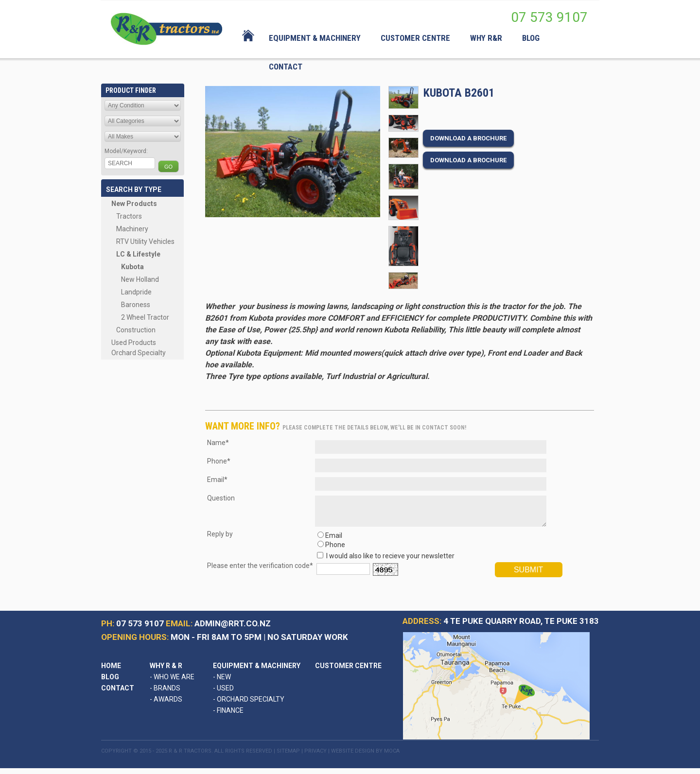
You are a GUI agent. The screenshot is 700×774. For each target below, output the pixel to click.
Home (111, 671)
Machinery (132, 229)
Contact (118, 694)
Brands (165, 694)
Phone (335, 550)
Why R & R (166, 671)
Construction (136, 330)
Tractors (129, 216)
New (222, 683)
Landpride (136, 292)
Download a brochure (468, 138)
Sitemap (288, 757)
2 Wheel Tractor (145, 317)
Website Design (353, 757)
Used (223, 694)
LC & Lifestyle (138, 254)
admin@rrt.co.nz (233, 629)
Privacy (315, 757)
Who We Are (172, 683)
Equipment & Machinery (257, 671)
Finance (228, 716)
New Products (134, 204)
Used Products (134, 343)
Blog (110, 683)
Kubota (132, 267)
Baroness (136, 305)
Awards (166, 705)
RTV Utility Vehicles (145, 241)
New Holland (140, 279)
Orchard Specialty (139, 353)
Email (334, 541)
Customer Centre (348, 671)
